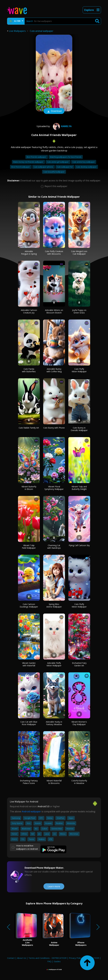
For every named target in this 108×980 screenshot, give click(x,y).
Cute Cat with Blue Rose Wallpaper (29, 723)
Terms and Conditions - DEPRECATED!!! (47, 958)
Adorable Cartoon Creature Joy (29, 311)
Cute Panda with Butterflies (29, 370)
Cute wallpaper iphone (44, 167)
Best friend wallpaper (21, 167)
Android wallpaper (31, 811)
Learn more (54, 886)
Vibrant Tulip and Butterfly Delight (79, 488)
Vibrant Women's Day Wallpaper (79, 723)
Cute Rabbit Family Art (29, 428)
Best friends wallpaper (37, 157)
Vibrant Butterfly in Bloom (29, 488)
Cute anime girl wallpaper (58, 162)
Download (54, 111)
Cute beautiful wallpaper (54, 172)
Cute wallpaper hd (65, 167)
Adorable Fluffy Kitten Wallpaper (54, 664)
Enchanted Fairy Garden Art (79, 664)
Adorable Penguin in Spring (29, 253)
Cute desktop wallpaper (86, 167)
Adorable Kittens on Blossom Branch (54, 311)
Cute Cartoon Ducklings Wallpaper (29, 605)
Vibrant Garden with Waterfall (29, 664)
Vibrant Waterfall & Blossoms (54, 782)
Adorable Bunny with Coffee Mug (54, 370)
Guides (57, 961)
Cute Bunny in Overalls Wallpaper (79, 429)
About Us (22, 958)
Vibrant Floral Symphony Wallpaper (54, 488)
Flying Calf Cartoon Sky (79, 545)
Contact (11, 958)
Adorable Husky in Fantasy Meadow (54, 723)
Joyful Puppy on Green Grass (79, 311)
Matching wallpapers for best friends (66, 157)
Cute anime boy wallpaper (84, 162)
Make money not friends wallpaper (28, 162)
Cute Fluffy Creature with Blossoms (54, 253)
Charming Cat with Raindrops (54, 547)
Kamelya (62, 126)
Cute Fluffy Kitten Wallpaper (79, 370)
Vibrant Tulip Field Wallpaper (29, 547)
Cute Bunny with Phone (54, 428)
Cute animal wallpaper (42, 31)
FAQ (49, 961)
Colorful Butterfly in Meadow (79, 782)
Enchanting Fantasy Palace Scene (29, 782)
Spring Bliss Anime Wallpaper (54, 605)
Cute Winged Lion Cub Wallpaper (79, 253)
